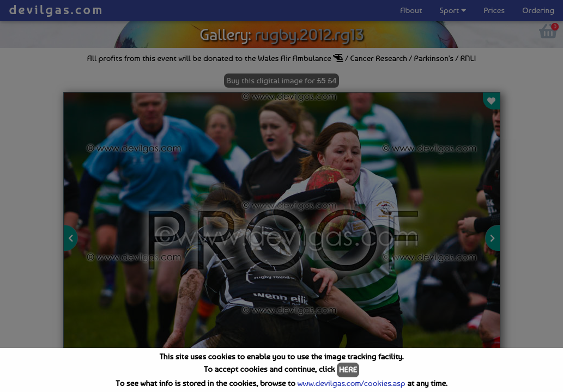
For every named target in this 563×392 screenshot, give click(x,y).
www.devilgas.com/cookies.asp (351, 383)
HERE (348, 370)
